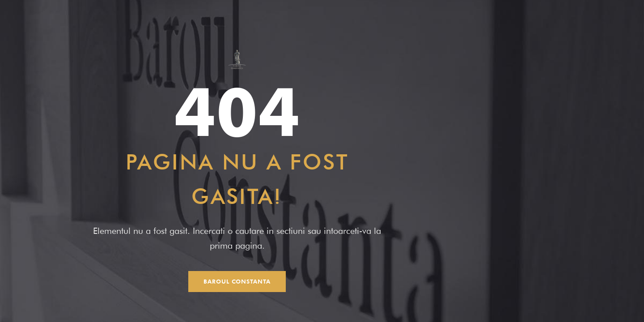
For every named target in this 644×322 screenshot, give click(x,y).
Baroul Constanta (237, 281)
